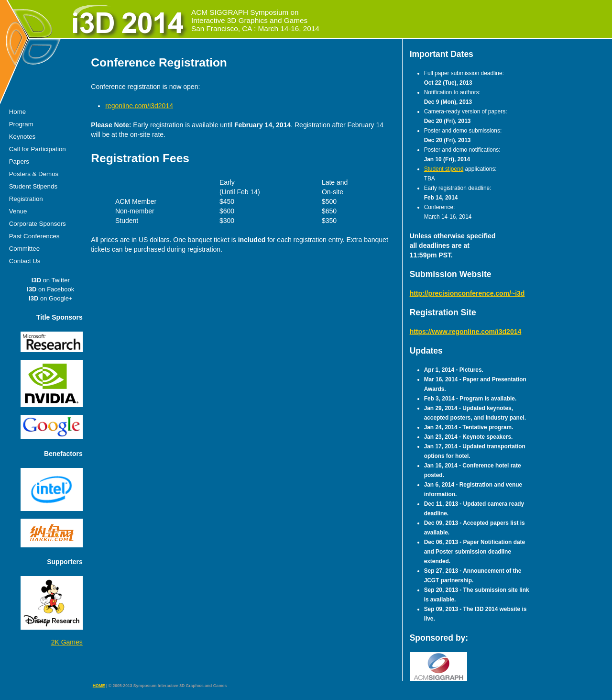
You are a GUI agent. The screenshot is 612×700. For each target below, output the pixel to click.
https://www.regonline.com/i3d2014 (466, 332)
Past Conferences (34, 236)
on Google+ (50, 298)
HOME (99, 686)
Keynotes (22, 137)
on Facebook (50, 289)
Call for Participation (38, 149)
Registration (26, 199)
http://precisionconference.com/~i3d (467, 293)
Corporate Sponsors (38, 224)
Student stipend (444, 169)
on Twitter (51, 280)
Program (21, 124)
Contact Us (25, 261)
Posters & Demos (34, 174)
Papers (19, 161)
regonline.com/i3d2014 (139, 106)
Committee (24, 249)
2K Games (67, 642)
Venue (18, 211)
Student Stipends (33, 186)
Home (17, 112)
